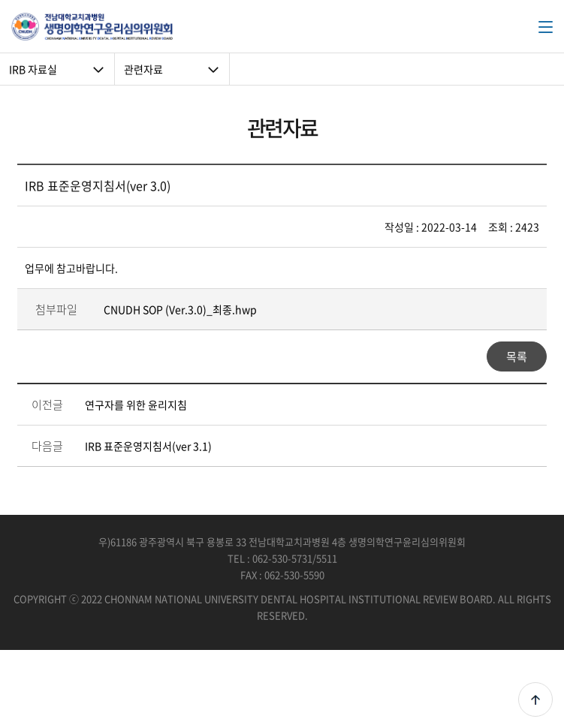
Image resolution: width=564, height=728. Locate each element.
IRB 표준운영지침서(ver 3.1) (148, 446)
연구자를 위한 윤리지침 (136, 405)
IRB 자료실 (33, 69)
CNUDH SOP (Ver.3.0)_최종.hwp (180, 309)
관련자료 (143, 69)
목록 (517, 356)
